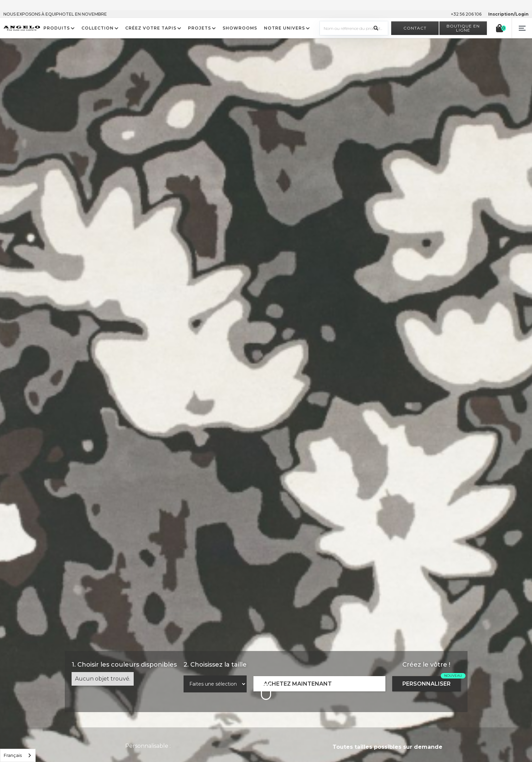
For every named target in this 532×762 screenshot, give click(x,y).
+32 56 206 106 (466, 14)
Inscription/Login (508, 14)
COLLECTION (98, 28)
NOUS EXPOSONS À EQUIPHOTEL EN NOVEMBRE (55, 14)
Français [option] (13, 755)
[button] (522, 28)
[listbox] (18, 755)
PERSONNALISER (426, 684)
